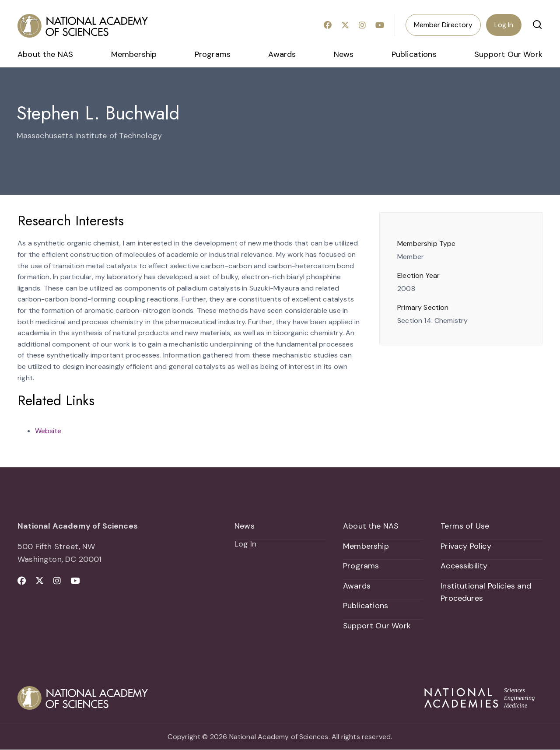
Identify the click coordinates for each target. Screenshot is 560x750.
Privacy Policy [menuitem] (466, 546)
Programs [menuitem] (213, 54)
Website (48, 431)
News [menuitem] (344, 54)
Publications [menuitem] (414, 54)
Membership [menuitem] (134, 54)
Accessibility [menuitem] (464, 566)
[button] (537, 25)
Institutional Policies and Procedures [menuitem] (486, 592)
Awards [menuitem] (282, 54)
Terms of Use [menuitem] (465, 526)
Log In (504, 25)
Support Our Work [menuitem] (508, 54)
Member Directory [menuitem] (443, 25)
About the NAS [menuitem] (45, 54)
